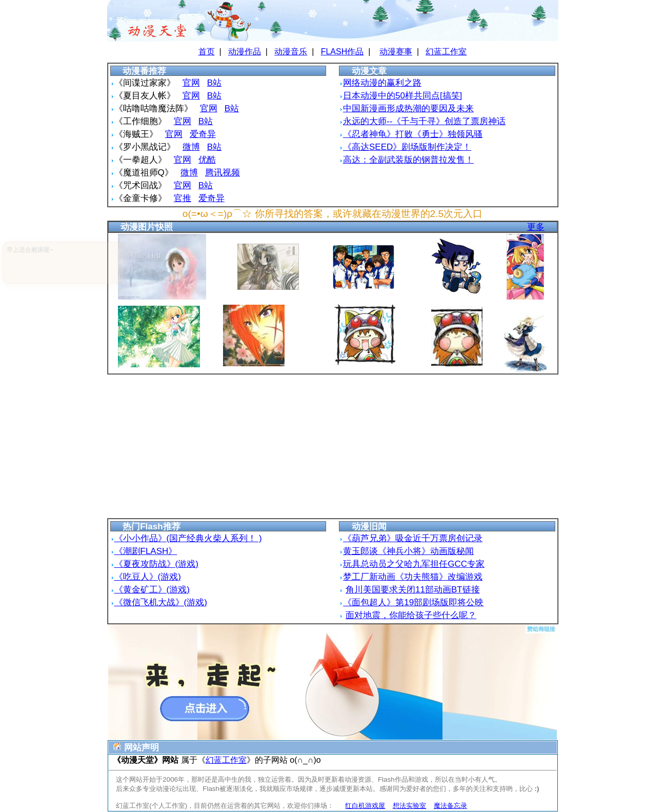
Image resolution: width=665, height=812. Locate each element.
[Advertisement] (333, 446)
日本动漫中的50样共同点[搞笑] (402, 96)
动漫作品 (245, 52)
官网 (191, 83)
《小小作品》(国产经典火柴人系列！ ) (188, 538)
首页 (207, 52)
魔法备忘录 (450, 806)
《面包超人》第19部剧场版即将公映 (413, 602)
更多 (536, 227)
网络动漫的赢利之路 (382, 83)
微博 (191, 147)
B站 (214, 83)
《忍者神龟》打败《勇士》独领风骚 (413, 134)
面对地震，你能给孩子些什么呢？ (411, 615)
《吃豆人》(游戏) (148, 577)
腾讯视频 (223, 173)
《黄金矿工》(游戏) (152, 590)
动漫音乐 (291, 52)
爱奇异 (203, 134)
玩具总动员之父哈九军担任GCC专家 (414, 564)
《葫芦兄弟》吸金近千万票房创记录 (413, 538)
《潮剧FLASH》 (146, 551)
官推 (183, 198)
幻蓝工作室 (446, 52)
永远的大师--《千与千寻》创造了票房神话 (424, 121)
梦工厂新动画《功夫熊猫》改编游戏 (413, 577)
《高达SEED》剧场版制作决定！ (407, 147)
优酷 (207, 160)
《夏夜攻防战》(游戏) (156, 564)
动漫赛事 (396, 52)
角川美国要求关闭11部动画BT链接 (413, 590)
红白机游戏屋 (365, 806)
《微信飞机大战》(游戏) (161, 602)
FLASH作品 (342, 52)
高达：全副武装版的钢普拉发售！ (408, 160)
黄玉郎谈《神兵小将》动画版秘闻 (408, 551)
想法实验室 (409, 806)
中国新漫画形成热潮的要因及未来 (408, 108)
